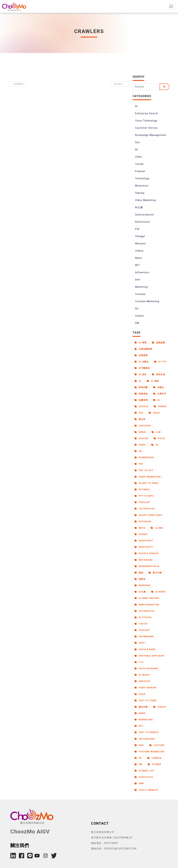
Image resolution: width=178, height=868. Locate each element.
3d (155, 445)
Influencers (142, 272)
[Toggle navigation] (171, 6)
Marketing (141, 287)
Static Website (146, 790)
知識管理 (141, 400)
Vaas (140, 694)
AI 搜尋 (140, 343)
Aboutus (140, 244)
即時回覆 (141, 387)
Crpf (140, 643)
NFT (138, 265)
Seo (138, 142)
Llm (156, 432)
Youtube (140, 294)
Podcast (140, 171)
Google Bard (145, 649)
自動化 (159, 387)
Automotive (142, 222)
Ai (136, 106)
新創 (139, 573)
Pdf (137, 229)
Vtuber (154, 764)
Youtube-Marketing (147, 301)
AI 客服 (153, 381)
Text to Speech (146, 732)
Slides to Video (146, 483)
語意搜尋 (158, 343)
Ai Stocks (143, 617)
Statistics (144, 777)
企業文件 (160, 394)
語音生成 (158, 374)
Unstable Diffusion (149, 656)
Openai (141, 534)
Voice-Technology (146, 121)
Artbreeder (144, 637)
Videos (139, 251)
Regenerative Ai (147, 566)
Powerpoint (144, 458)
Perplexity (144, 547)
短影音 (140, 579)
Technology (142, 178)
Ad (138, 451)
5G (137, 309)
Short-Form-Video (148, 515)
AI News (158, 592)
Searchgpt (144, 541)
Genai (140, 432)
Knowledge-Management (151, 135)
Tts (139, 662)
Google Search (146, 553)
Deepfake (142, 585)
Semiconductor (145, 215)
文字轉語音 (142, 368)
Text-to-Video (146, 701)
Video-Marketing (145, 200)
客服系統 (141, 394)
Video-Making (145, 688)
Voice (159, 438)
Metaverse (142, 186)
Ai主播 (139, 207)
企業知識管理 (143, 349)
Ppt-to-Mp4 (144, 496)
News (138, 258)
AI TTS (160, 362)
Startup (140, 193)
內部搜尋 (141, 355)
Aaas (154, 413)
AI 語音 (140, 374)
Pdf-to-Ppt (144, 470)
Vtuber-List (144, 771)
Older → (120, 84)
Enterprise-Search (146, 113)
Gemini (160, 406)
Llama (157, 528)
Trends (139, 164)
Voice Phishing (146, 669)
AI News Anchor (147, 598)
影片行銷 (155, 573)
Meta (140, 528)
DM (137, 323)
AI (136, 150)
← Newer (17, 84)
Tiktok (141, 624)
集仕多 (140, 419)
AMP (139, 784)
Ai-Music (142, 675)
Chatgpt (140, 236)
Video (139, 157)
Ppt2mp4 (142, 490)
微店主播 (141, 707)
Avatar (141, 438)
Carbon (140, 316)
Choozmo (143, 426)
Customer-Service (146, 128)
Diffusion (143, 522)
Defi (138, 280)
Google (141, 406)
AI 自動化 (142, 362)
